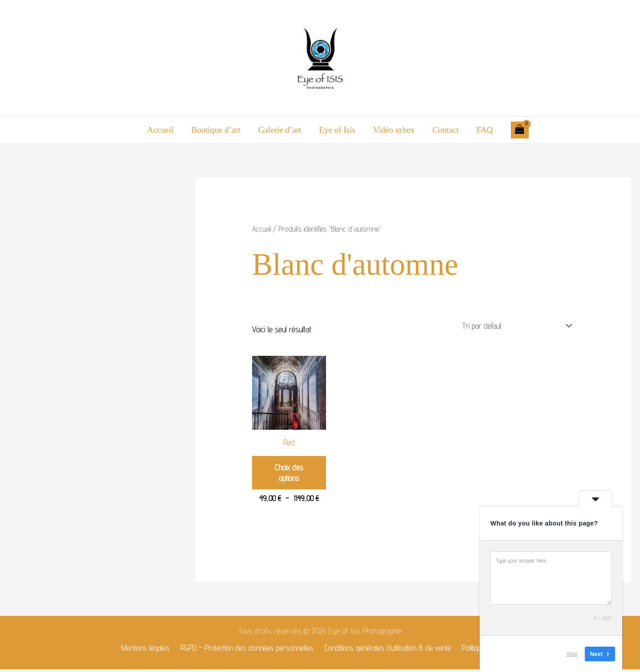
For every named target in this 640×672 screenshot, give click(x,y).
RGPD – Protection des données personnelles (246, 650)
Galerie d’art (281, 130)
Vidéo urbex (393, 130)
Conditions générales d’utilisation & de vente (388, 650)
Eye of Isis (337, 130)
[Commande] (514, 326)
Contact (444, 130)
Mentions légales (144, 650)
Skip (572, 654)
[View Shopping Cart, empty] (517, 130)
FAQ (482, 130)
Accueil (163, 130)
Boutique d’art (217, 130)
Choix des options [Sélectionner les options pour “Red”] (289, 474)
